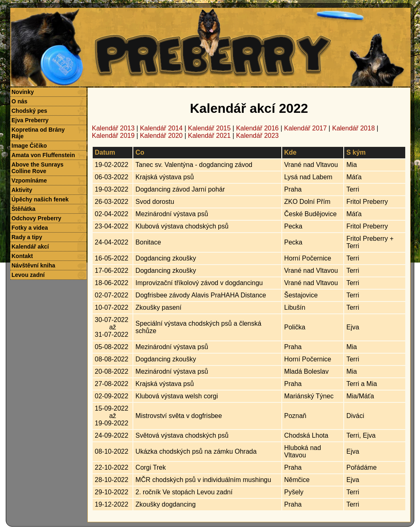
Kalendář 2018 (354, 128)
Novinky (23, 92)
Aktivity (22, 190)
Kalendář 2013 (113, 128)
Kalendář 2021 (209, 136)
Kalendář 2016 (257, 128)
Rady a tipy (27, 237)
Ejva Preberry (30, 120)
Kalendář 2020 (161, 136)
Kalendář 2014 (161, 128)
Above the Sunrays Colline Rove (38, 168)
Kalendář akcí (30, 247)
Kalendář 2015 (209, 128)
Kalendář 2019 (113, 136)
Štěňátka (23, 209)
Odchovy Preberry (36, 218)
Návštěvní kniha (33, 265)
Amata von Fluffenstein (43, 155)
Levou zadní (28, 275)
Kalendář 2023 (257, 136)
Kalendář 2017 (306, 128)
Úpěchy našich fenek (40, 199)
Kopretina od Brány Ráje (38, 133)
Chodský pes (29, 111)
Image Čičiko (29, 146)
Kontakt (22, 256)
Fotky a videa (30, 228)
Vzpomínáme (29, 180)
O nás (19, 101)
